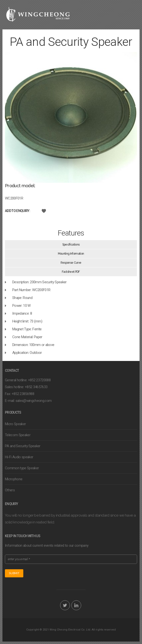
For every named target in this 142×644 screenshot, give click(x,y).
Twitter (65, 605)
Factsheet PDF (71, 272)
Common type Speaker (22, 468)
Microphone (14, 479)
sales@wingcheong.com (34, 401)
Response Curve (71, 263)
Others (10, 490)
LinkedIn (76, 605)
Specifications (71, 245)
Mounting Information (71, 254)
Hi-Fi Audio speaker (19, 457)
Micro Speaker (15, 424)
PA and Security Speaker (23, 446)
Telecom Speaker (18, 435)
